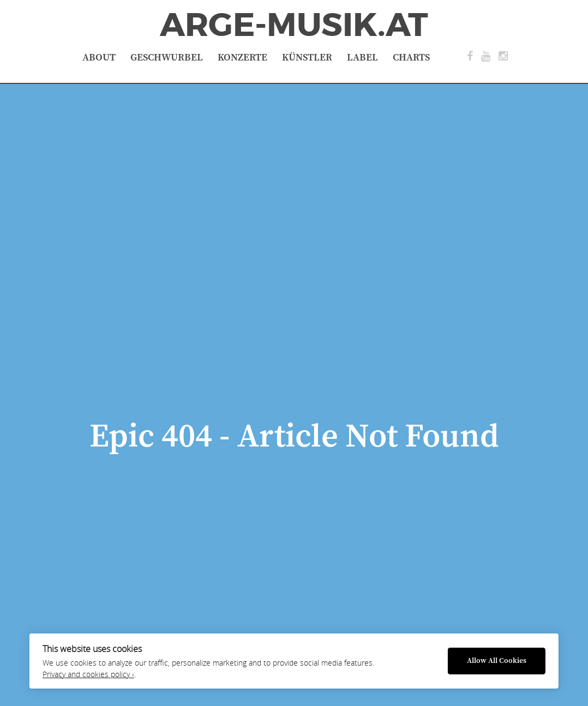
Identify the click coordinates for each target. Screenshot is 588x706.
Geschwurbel (167, 58)
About (99, 58)
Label (362, 58)
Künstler (307, 58)
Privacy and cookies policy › (88, 674)
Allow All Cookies (497, 661)
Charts (411, 58)
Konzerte (242, 58)
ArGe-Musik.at (294, 25)
